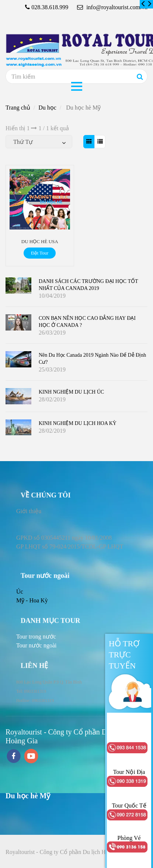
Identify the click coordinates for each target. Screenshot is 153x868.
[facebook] (14, 757)
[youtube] (31, 757)
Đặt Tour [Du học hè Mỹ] (40, 253)
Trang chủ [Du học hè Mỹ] (18, 108)
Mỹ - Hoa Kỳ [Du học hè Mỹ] (32, 600)
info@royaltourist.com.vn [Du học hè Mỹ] (112, 7)
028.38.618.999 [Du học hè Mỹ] (50, 7)
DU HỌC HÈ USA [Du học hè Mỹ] (40, 241)
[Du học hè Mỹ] (143, 4)
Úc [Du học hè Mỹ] (20, 592)
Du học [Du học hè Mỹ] (47, 108)
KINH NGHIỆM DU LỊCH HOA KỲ (78, 423)
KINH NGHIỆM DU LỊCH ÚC (71, 392)
